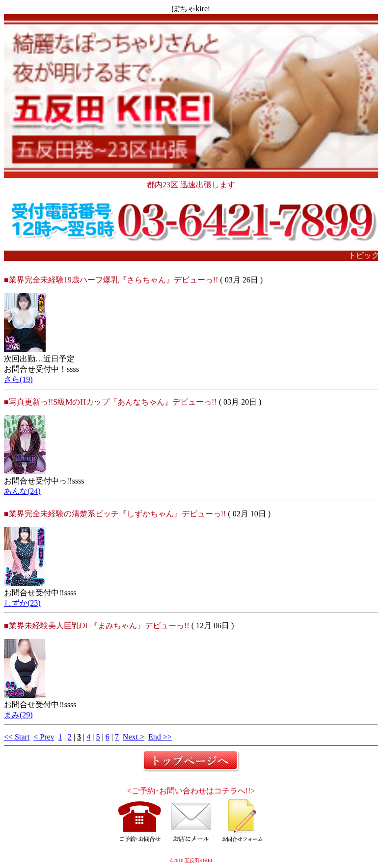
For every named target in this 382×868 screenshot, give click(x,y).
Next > (134, 737)
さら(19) (18, 379)
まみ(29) (18, 715)
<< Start (17, 737)
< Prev (44, 737)
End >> (160, 737)
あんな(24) (22, 491)
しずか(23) (22, 603)
